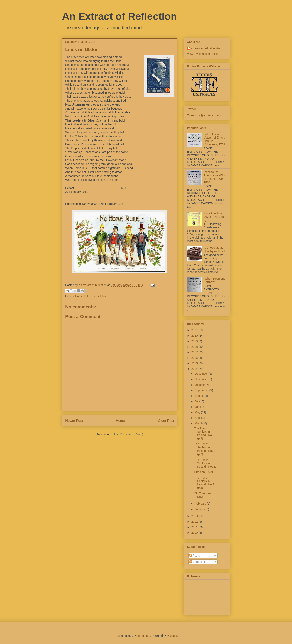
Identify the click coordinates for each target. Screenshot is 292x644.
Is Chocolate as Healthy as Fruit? (215, 249)
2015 (195, 363)
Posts (195, 556)
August (199, 396)
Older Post (166, 421)
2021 (195, 330)
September (202, 390)
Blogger (172, 636)
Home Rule (82, 296)
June (198, 407)
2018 (195, 347)
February (201, 504)
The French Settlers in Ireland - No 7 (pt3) (204, 483)
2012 (195, 522)
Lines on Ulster (203, 472)
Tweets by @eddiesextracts (204, 115)
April (198, 418)
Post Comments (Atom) (128, 434)
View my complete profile (203, 54)
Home (120, 421)
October (200, 385)
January (200, 509)
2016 (195, 358)
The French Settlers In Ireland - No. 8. (205, 463)
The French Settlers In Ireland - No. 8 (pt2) (205, 449)
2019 (195, 341)
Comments (198, 562)
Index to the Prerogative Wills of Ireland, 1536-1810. (214, 177)
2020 (195, 336)
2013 (195, 516)
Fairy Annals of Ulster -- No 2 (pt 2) (214, 217)
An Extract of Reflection (120, 16)
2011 (195, 527)
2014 (195, 369)
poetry (95, 296)
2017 (195, 352)
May (198, 412)
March (199, 423)
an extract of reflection (206, 48)
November (202, 379)
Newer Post (74, 421)
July (198, 401)
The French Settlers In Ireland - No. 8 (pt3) (205, 433)
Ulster (104, 296)
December (202, 374)
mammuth (144, 636)
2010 (195, 533)
